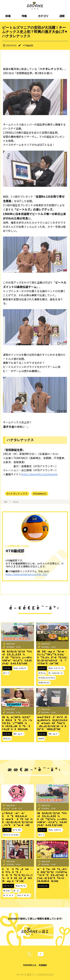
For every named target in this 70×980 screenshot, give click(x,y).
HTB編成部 (28, 45)
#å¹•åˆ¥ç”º (7, 891)
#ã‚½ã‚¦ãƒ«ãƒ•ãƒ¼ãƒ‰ (47, 678)
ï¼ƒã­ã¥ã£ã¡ (24, 895)
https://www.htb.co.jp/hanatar (39, 474)
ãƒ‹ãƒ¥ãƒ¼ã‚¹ (43, 886)
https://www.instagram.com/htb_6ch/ (27, 574)
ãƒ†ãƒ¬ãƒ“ (7, 668)
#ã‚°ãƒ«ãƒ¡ (42, 673)
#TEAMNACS (40, 494)
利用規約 (43, 965)
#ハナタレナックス (17, 494)
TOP (6, 502)
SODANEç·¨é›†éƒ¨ (14, 647)
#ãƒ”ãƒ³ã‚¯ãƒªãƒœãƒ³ (11, 835)
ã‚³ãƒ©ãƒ (7, 830)
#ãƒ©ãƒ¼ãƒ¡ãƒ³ (44, 683)
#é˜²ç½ (6, 673)
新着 (8, 16)
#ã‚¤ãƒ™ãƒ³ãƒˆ (21, 886)
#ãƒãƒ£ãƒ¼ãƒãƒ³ (56, 673)
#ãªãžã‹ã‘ (9, 895)
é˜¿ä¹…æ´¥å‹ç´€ (14, 808)
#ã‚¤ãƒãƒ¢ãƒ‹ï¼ (20, 668)
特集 (24, 16)
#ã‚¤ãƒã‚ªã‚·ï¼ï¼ (56, 668)
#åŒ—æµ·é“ (19, 734)
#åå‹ (17, 891)
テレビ (16, 502)
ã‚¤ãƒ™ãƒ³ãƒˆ (8, 886)
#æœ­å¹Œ (41, 739)
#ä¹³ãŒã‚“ (17, 830)
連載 (62, 16)
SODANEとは (30, 965)
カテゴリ (43, 16)
